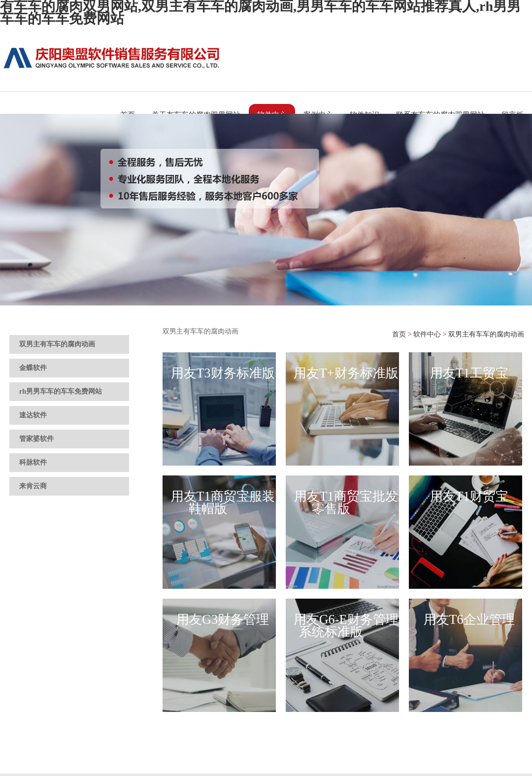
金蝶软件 (33, 368)
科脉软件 (33, 462)
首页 (399, 334)
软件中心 (427, 334)
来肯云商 (33, 486)
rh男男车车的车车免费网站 (61, 391)
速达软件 (33, 415)
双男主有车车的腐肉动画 (57, 344)
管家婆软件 (36, 439)
